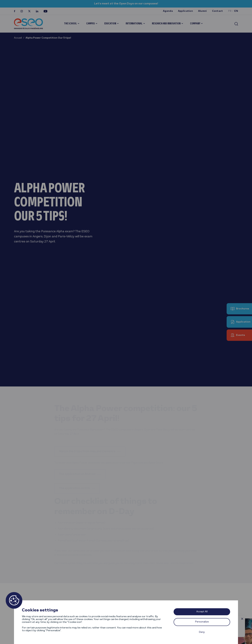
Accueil (18, 38)
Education (110, 24)
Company (195, 24)
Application (185, 11)
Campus (91, 24)
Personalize (202, 622)
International (134, 24)
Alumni (202, 11)
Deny (202, 632)
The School (70, 24)
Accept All (202, 612)
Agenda (168, 11)
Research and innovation (166, 24)
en (236, 11)
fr (230, 11)
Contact (218, 11)
